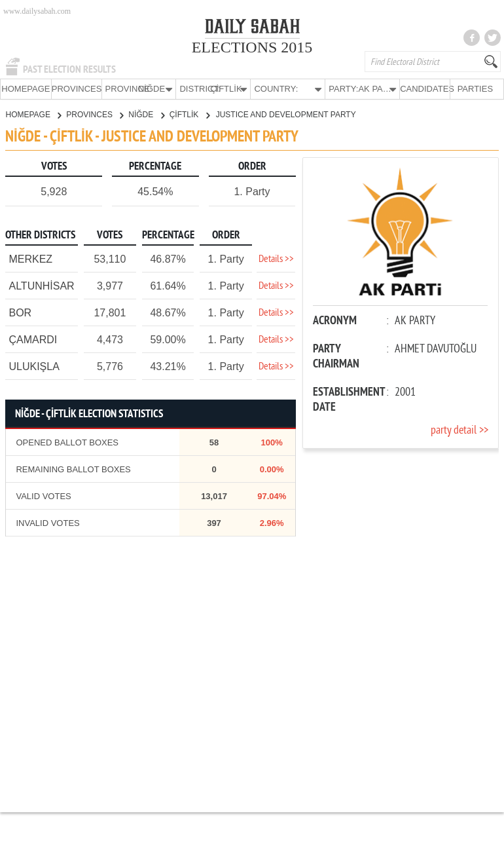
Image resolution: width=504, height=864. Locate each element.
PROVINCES (77, 89)
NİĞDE (146, 114)
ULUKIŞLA (34, 366)
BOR (20, 312)
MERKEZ (30, 258)
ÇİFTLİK (189, 114)
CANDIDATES (425, 89)
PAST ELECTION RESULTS (69, 69)
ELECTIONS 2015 (252, 47)
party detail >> (459, 430)
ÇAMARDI (33, 339)
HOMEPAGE (26, 89)
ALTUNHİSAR (41, 285)
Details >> (276, 259)
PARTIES (475, 89)
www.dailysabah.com (37, 11)
